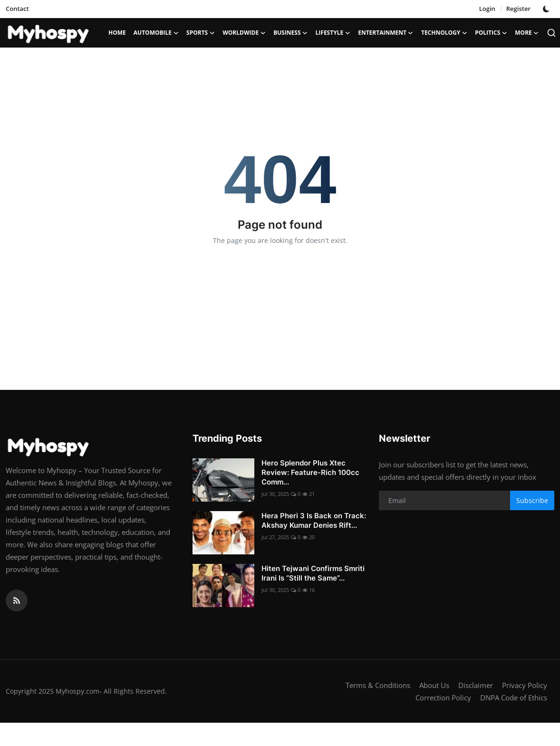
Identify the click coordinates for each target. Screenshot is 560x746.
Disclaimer (476, 685)
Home (117, 33)
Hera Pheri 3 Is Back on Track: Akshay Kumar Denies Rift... (314, 520)
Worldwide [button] (244, 33)
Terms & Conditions (378, 685)
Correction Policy (443, 698)
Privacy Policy (525, 685)
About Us (434, 685)
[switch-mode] (547, 9)
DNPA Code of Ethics (514, 698)
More (527, 33)
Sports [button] (201, 33)
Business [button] (290, 33)
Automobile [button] (156, 33)
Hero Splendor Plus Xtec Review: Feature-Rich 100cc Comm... (310, 472)
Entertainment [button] (386, 33)
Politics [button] (491, 33)
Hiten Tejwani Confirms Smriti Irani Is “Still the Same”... (313, 573)
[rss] (17, 601)
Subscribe (532, 500)
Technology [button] (444, 33)
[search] (551, 33)
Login (487, 9)
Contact (17, 9)
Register (518, 9)
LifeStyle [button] (333, 33)
